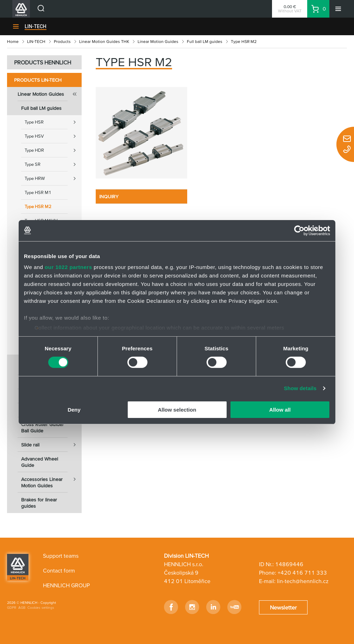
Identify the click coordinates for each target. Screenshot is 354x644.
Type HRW (53, 179)
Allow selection (177, 410)
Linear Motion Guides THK (104, 41)
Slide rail (51, 445)
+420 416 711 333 (302, 573)
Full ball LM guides (205, 41)
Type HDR (53, 150)
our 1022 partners (68, 267)
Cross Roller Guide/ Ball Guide (42, 427)
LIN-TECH (36, 26)
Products (62, 41)
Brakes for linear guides (39, 503)
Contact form (59, 570)
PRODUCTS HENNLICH (43, 62)
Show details (300, 388)
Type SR (53, 164)
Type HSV (53, 136)
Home (13, 41)
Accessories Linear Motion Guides (51, 480)
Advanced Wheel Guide (40, 462)
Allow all (280, 410)
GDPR (12, 608)
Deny (74, 410)
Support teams (61, 556)
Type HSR (53, 122)
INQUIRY (109, 196)
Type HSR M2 (38, 207)
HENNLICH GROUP (66, 585)
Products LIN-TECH (38, 80)
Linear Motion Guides (158, 41)
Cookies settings (41, 608)
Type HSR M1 (38, 192)
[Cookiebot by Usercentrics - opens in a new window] (299, 230)
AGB (22, 608)
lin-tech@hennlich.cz (303, 581)
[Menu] (338, 9)
